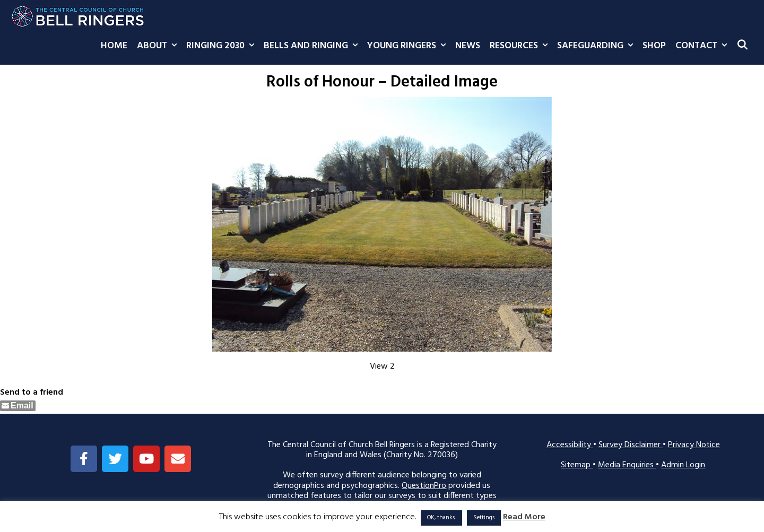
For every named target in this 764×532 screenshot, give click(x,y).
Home (114, 46)
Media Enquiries (627, 465)
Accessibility (570, 445)
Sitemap (577, 465)
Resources (521, 46)
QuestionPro (424, 486)
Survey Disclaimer (631, 445)
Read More (524, 517)
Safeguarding (597, 46)
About (159, 46)
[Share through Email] (18, 406)
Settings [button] (484, 518)
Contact (704, 46)
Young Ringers (409, 46)
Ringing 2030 (223, 46)
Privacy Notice (694, 445)
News (468, 46)
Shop (654, 46)
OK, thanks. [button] (441, 518)
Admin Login (683, 465)
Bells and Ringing (313, 46)
